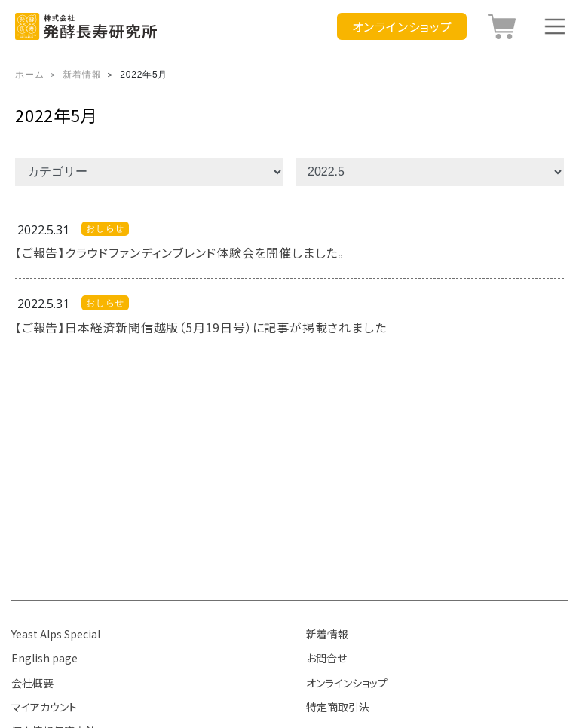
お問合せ (326, 658)
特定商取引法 (338, 707)
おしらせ (105, 228)
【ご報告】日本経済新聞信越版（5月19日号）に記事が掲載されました (201, 327)
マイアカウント (44, 707)
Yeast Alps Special (56, 634)
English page (44, 658)
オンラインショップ (347, 683)
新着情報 (327, 634)
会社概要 (32, 683)
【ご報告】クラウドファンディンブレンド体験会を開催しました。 (180, 252)
